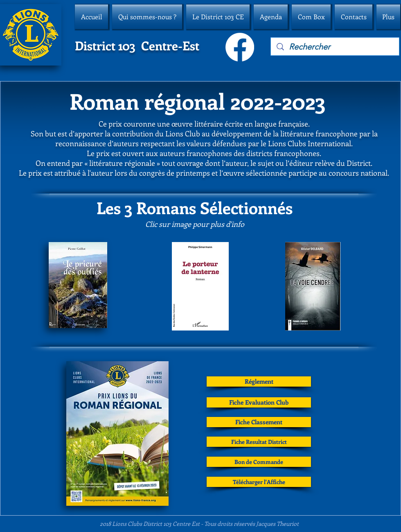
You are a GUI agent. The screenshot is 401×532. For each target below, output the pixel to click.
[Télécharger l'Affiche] (259, 482)
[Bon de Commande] (259, 462)
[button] (147, 17)
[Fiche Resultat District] (259, 442)
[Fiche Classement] (259, 422)
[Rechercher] (335, 47)
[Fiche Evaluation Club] (259, 402)
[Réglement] (259, 381)
